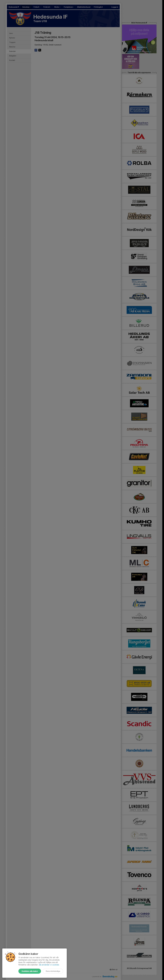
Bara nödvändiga (53, 971)
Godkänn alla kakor (30, 971)
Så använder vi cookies (49, 965)
